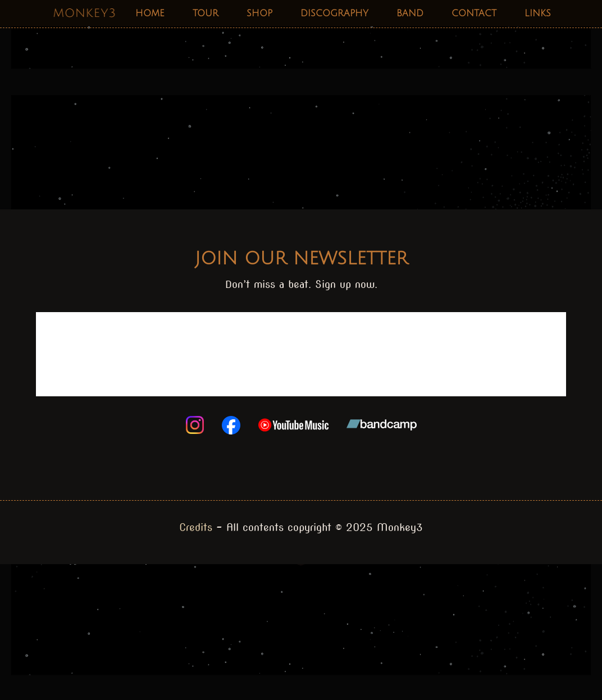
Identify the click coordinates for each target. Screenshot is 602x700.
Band (410, 13)
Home (150, 13)
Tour (206, 13)
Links (538, 13)
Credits (196, 527)
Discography (334, 13)
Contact (474, 13)
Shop (259, 13)
